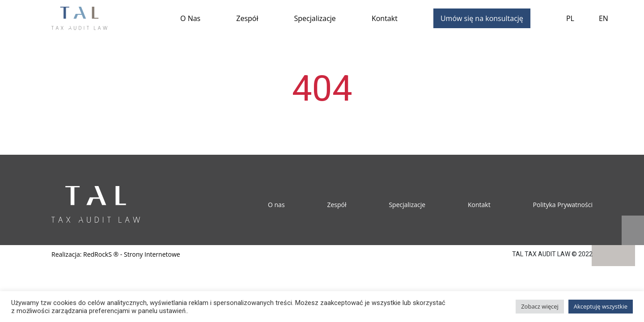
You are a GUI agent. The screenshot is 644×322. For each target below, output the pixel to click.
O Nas (190, 18)
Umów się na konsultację (482, 18)
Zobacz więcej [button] (540, 306)
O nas (276, 205)
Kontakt (385, 18)
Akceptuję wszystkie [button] (601, 306)
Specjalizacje (315, 18)
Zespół (247, 18)
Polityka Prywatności (563, 205)
